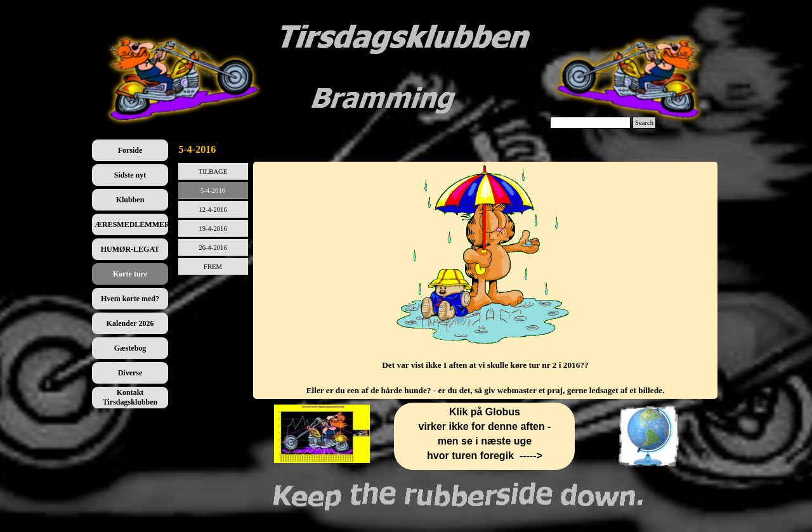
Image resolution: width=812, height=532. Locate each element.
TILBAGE (213, 172)
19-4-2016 (213, 229)
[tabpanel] (486, 280)
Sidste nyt (130, 175)
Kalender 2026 (130, 323)
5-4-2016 (213, 191)
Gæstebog (130, 348)
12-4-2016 (213, 210)
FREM (213, 267)
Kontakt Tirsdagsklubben (130, 397)
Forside (130, 150)
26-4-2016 (213, 248)
